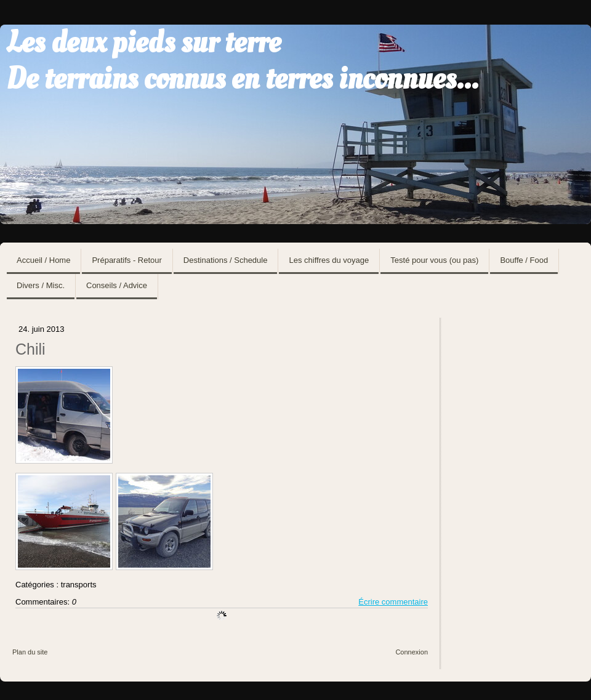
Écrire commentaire (393, 602)
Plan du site (30, 652)
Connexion (412, 652)
